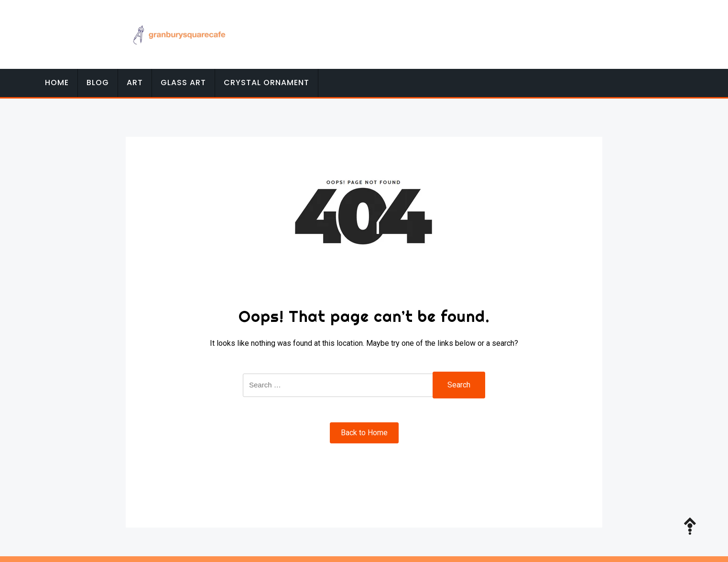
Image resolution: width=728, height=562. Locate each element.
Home (57, 83)
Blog (98, 83)
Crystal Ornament (266, 83)
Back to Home (364, 433)
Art (135, 83)
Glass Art (183, 83)
